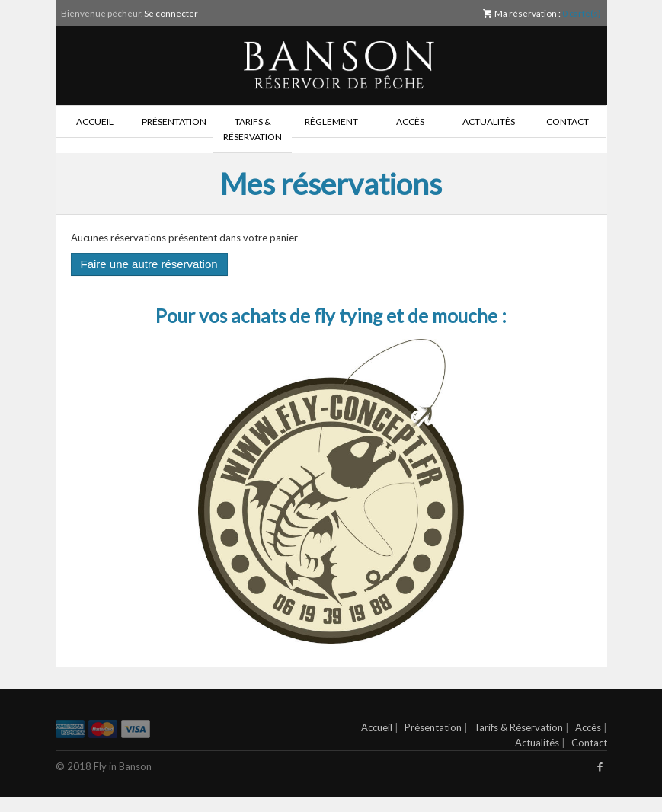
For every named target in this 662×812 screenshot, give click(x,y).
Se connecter (171, 13)
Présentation (174, 121)
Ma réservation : (542, 13)
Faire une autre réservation (149, 264)
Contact (568, 121)
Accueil (95, 121)
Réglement (331, 121)
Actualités (489, 121)
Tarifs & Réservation (253, 129)
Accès (410, 121)
